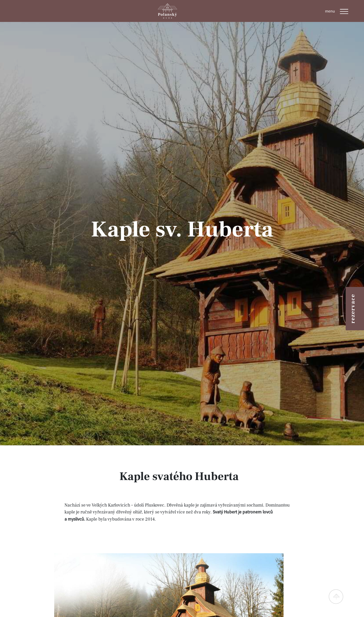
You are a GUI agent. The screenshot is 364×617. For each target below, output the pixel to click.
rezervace (353, 309)
